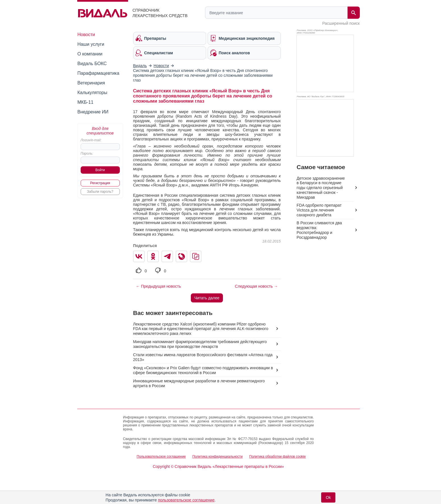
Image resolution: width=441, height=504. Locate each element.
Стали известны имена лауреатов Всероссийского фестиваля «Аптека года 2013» (203, 357)
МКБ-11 (85, 102)
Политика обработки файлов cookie (278, 457)
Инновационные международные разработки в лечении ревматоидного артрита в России (199, 383)
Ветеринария (91, 83)
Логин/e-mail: (91, 140)
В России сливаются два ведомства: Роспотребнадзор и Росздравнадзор (319, 230)
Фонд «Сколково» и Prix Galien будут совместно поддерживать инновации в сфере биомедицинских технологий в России (203, 370)
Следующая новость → (256, 286)
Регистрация (100, 183)
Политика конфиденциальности (217, 457)
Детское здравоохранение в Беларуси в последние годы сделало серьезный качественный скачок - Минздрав (321, 188)
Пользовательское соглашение (161, 457)
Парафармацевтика (99, 73)
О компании (90, 54)
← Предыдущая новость (159, 286)
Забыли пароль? (100, 192)
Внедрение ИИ (93, 112)
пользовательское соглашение (186, 500)
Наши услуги (91, 44)
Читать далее (207, 298)
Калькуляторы (92, 93)
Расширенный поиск (341, 23)
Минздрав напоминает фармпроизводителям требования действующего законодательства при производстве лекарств (200, 344)
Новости (86, 35)
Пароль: (87, 154)
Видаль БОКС (92, 64)
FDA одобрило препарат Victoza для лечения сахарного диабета (319, 210)
